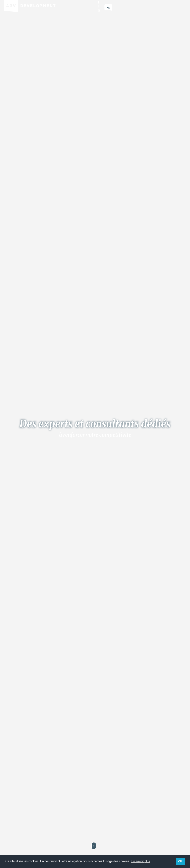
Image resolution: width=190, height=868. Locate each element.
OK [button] (180, 861)
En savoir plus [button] (141, 861)
